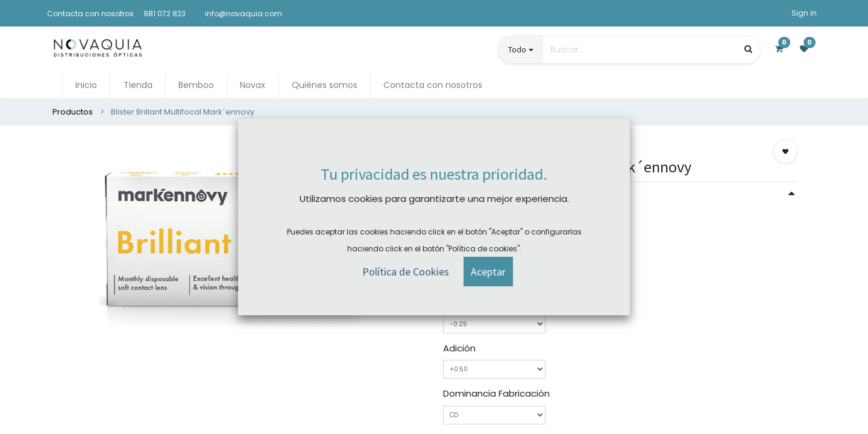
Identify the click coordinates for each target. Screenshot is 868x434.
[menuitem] (86, 85)
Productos (73, 112)
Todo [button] (517, 49)
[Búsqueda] (748, 49)
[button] (785, 151)
